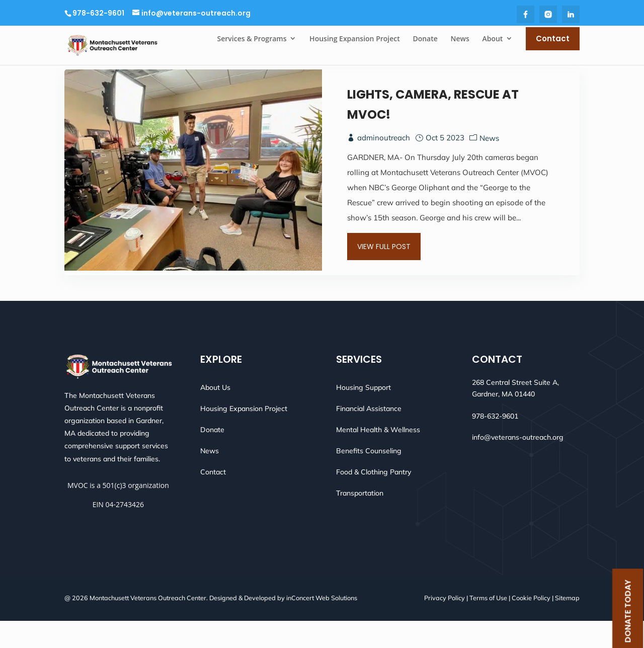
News (489, 163)
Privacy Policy (445, 625)
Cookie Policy (531, 625)
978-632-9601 (98, 13)
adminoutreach (384, 163)
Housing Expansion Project (244, 436)
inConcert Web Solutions (322, 625)
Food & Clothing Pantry (374, 499)
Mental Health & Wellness (378, 457)
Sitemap (567, 625)
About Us (215, 415)
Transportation (360, 520)
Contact (213, 499)
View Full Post (384, 268)
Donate (212, 457)
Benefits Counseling (369, 478)
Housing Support (364, 415)
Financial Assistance (369, 436)
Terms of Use (488, 625)
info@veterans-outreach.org (518, 464)
